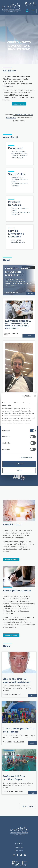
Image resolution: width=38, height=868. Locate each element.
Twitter (21, 856)
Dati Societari (19, 851)
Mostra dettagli (26, 457)
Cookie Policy (19, 844)
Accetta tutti (19, 464)
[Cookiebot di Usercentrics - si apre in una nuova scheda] (23, 396)
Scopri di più (16, 240)
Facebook (18, 856)
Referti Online (17, 178)
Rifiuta (19, 470)
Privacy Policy (19, 847)
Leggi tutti (27, 806)
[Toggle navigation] (34, 11)
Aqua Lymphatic (18, 242)
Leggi (31, 293)
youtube (25, 855)
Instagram (14, 856)
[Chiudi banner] (35, 396)
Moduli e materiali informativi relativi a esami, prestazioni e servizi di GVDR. (19, 155)
